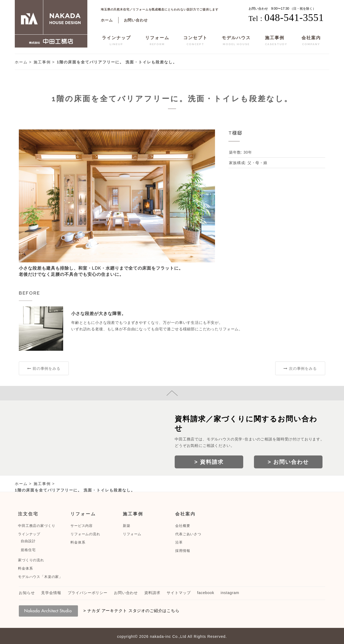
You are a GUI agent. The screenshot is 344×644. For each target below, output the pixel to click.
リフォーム (157, 41)
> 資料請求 (209, 462)
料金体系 (25, 568)
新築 (127, 526)
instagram (230, 593)
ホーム (107, 20)
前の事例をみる (44, 368)
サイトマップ (179, 593)
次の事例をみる (300, 368)
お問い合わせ (136, 20)
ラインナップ (116, 41)
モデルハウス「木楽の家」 (40, 577)
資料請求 (152, 593)
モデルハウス (236, 41)
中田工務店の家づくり (37, 526)
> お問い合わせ (288, 462)
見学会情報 (51, 593)
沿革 (179, 542)
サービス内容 (82, 526)
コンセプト (195, 41)
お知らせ (27, 593)
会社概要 (183, 526)
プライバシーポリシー (88, 593)
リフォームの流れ (85, 534)
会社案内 (311, 41)
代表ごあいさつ (188, 534)
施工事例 (276, 41)
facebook (206, 593)
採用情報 (183, 551)
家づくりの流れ (31, 560)
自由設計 (28, 541)
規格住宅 (28, 550)
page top (172, 393)
